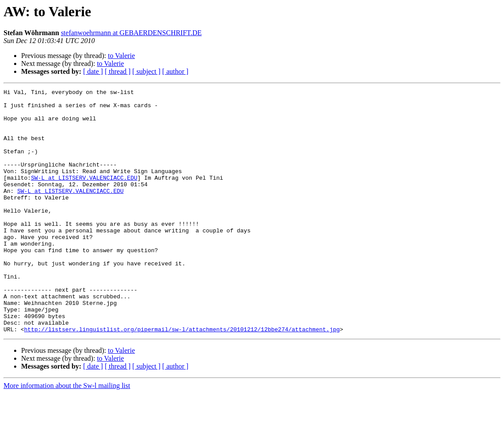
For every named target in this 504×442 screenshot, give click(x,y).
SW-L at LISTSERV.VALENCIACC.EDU (84, 196)
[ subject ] (146, 71)
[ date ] (93, 71)
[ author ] (175, 71)
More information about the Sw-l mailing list (67, 434)
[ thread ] (118, 71)
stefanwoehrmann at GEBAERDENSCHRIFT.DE (131, 33)
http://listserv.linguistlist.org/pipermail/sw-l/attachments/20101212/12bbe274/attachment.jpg (182, 378)
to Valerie (121, 56)
